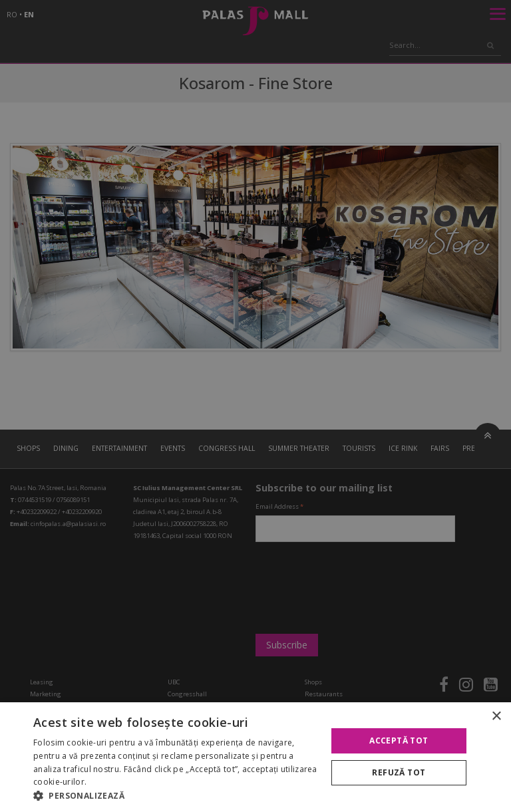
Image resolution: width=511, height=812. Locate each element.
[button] (176, 795)
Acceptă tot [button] (399, 741)
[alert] (255, 406)
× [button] (496, 717)
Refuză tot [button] (399, 772)
